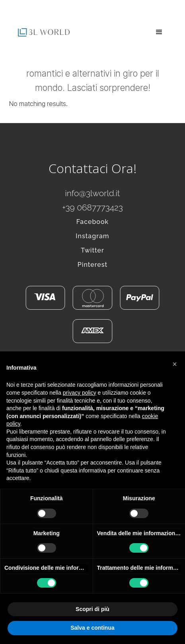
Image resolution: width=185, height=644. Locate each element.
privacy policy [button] (80, 393)
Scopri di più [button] (92, 609)
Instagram (92, 236)
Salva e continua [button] (92, 628)
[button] (159, 32)
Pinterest (93, 265)
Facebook (92, 222)
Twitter (92, 250)
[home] (42, 32)
